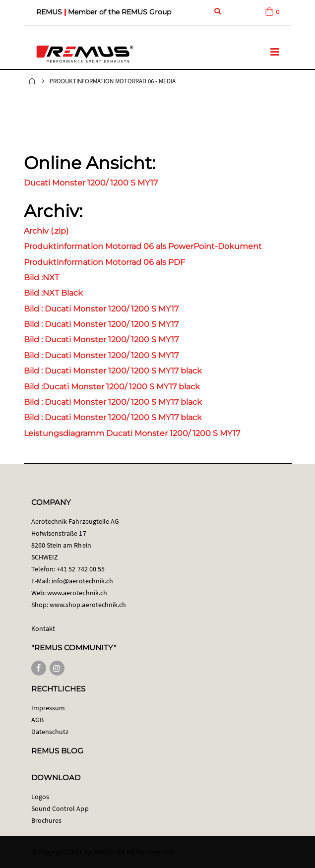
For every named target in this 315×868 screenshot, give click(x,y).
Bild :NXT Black (53, 293)
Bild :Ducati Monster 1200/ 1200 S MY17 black (112, 387)
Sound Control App (60, 808)
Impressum (48, 708)
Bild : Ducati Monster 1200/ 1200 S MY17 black (113, 371)
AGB (37, 720)
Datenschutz (50, 732)
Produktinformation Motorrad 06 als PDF (104, 262)
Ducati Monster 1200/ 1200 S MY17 (91, 183)
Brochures (47, 820)
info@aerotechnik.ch (82, 581)
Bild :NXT (41, 278)
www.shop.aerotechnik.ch (88, 605)
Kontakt (43, 628)
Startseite (32, 81)
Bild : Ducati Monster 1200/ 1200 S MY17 (101, 309)
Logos (40, 797)
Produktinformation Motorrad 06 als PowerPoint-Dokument (143, 246)
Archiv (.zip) (46, 231)
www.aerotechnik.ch (77, 593)
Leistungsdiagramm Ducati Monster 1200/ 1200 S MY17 (132, 433)
